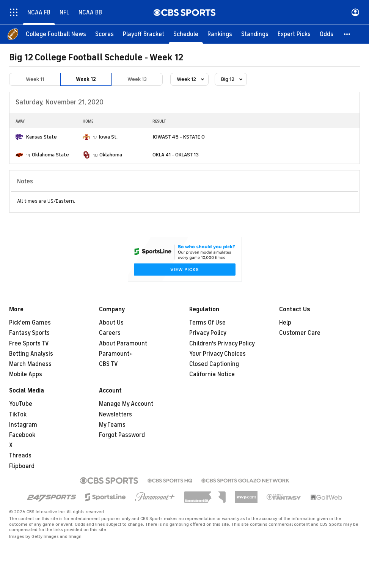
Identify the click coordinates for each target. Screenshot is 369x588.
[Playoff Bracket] (144, 34)
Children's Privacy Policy (222, 344)
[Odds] (327, 34)
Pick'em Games (30, 323)
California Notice (212, 374)
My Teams (112, 425)
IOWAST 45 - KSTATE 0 (179, 137)
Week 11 (35, 79)
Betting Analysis (31, 354)
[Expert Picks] (294, 34)
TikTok (18, 415)
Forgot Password (122, 435)
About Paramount (123, 344)
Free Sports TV (29, 344)
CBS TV (108, 364)
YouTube (21, 404)
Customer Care (300, 333)
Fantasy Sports (29, 333)
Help (285, 323)
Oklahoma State (50, 155)
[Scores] (104, 34)
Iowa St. (108, 137)
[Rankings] (220, 34)
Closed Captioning (214, 364)
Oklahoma (111, 155)
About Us (111, 323)
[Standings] (255, 34)
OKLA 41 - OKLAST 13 (176, 155)
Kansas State (42, 137)
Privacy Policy (208, 333)
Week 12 (86, 79)
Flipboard (22, 466)
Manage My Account (126, 404)
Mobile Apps (26, 374)
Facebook (22, 435)
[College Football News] (56, 34)
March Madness (30, 364)
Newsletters (115, 415)
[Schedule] (186, 34)
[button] (347, 34)
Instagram (23, 425)
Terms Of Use (207, 323)
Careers (110, 333)
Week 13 (137, 79)
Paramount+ (116, 354)
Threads (20, 456)
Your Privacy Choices (217, 354)
